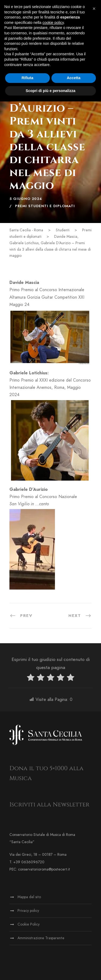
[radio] (31, 679)
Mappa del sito (29, 897)
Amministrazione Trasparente (41, 938)
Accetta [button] (74, 78)
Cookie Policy (29, 924)
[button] (94, 9)
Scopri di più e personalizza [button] (50, 91)
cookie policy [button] (53, 23)
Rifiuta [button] (27, 78)
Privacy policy (28, 911)
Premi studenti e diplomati (45, 206)
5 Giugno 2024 (26, 199)
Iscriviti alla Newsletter (49, 805)
